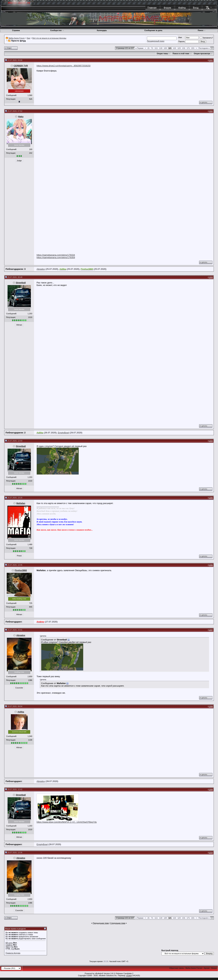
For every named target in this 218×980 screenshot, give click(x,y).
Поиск (202, 30)
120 (165, 48)
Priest (19, 556)
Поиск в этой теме (181, 54)
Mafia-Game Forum (17, 38)
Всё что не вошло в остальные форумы (49, 38)
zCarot (129, 975)
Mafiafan (21, 503)
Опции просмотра (202, 54)
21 (148, 48)
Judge (19, 161)
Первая (139, 48)
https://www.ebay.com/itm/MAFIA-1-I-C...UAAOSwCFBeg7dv (67, 822)
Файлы (182, 8)
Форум (167, 8)
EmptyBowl (63, 433)
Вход (196, 8)
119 (161, 48)
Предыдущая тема (101, 923)
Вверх (214, 968)
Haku (21, 117)
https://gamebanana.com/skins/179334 (56, 255)
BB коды (9, 943)
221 (193, 48)
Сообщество (57, 30)
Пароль (181, 41)
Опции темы (162, 54)
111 (156, 48)
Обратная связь (176, 968)
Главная (152, 8)
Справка (16, 30)
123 (179, 48)
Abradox (41, 269)
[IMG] (8, 947)
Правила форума (13, 953)
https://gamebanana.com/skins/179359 (56, 257)
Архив (207, 968)
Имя (180, 37)
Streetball (21, 283)
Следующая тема (118, 923)
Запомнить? (206, 38)
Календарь (102, 30)
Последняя (204, 48)
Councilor (19, 688)
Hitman (19, 325)
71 (152, 48)
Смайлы (9, 945)
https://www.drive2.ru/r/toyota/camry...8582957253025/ (64, 66)
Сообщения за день (153, 30)
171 (188, 48)
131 (184, 48)
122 (174, 48)
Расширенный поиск (156, 41)
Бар (28, 38)
